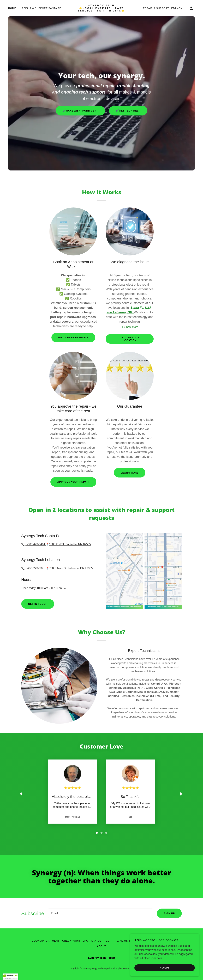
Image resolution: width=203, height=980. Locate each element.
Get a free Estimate (73, 338)
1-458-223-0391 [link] (35, 568)
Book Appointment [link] (46, 941)
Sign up (169, 913)
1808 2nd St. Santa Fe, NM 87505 (70, 544)
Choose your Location (130, 339)
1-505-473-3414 (35, 544)
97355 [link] (89, 568)
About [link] (101, 946)
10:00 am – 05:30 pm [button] (50, 588)
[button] (191, 8)
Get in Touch (38, 604)
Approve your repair (73, 482)
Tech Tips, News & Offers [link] (123, 941)
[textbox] (100, 913)
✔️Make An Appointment (80, 111)
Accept (165, 968)
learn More (130, 473)
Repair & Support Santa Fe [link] (41, 8)
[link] (102, 11)
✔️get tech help (128, 111)
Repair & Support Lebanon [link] (163, 8)
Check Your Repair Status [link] (82, 941)
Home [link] (12, 8)
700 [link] (52, 568)
